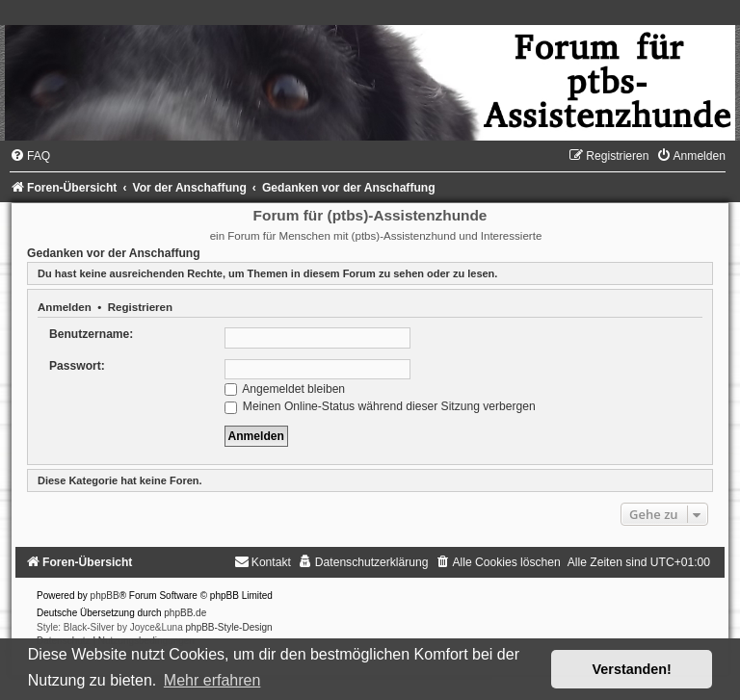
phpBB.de (185, 613)
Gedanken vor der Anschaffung (114, 253)
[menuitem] (30, 156)
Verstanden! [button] (632, 669)
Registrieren (140, 307)
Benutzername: (91, 334)
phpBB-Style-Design (229, 627)
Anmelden (65, 307)
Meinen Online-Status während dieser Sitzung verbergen (380, 406)
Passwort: (77, 366)
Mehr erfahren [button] (212, 680)
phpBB (105, 596)
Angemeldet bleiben (285, 389)
